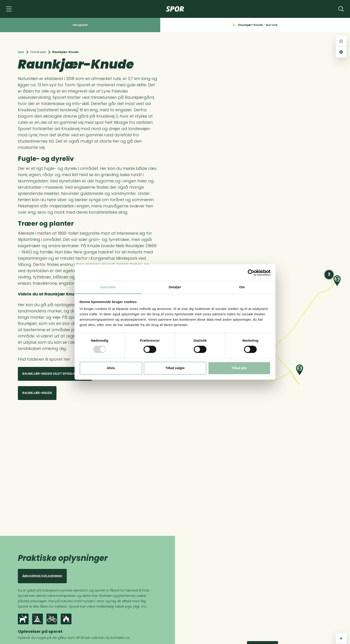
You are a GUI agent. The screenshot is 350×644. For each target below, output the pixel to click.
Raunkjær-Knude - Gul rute (255, 25)
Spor (21, 52)
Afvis (111, 368)
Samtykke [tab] (108, 287)
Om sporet (80, 25)
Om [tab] (242, 287)
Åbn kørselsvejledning (42, 576)
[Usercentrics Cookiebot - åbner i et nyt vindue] (251, 273)
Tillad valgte (175, 368)
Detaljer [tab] (175, 287)
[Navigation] (9, 9)
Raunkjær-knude (37, 393)
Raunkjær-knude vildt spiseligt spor (55, 374)
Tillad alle (239, 368)
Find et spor (38, 52)
